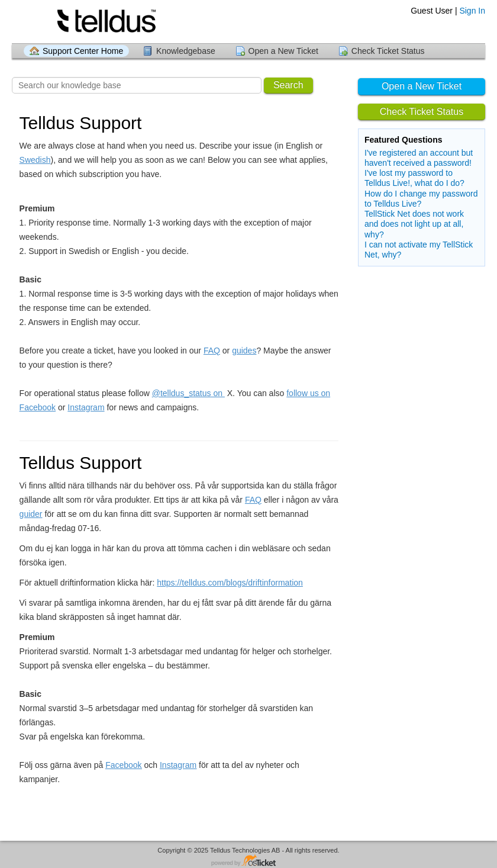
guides (244, 351)
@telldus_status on (188, 393)
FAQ (212, 351)
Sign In (472, 11)
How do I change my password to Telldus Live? (421, 199)
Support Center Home (83, 51)
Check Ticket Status (388, 51)
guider (31, 514)
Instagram (86, 407)
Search (288, 85)
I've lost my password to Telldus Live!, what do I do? (414, 178)
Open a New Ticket (283, 51)
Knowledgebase (186, 51)
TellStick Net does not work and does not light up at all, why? (414, 224)
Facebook (123, 765)
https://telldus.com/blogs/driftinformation (230, 583)
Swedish (35, 160)
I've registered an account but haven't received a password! (419, 158)
